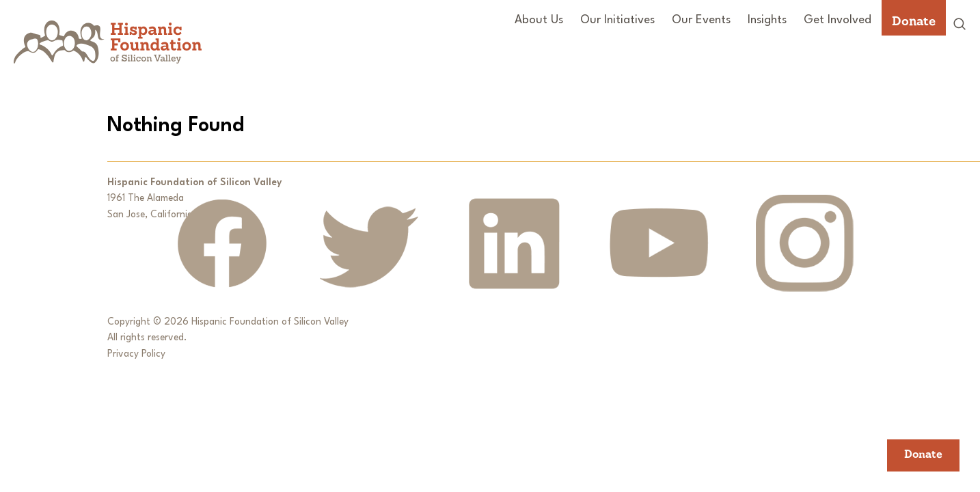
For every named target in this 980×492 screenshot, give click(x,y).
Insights (767, 20)
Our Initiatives (617, 20)
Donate (914, 20)
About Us (539, 20)
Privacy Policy (136, 354)
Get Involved (838, 20)
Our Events (701, 20)
